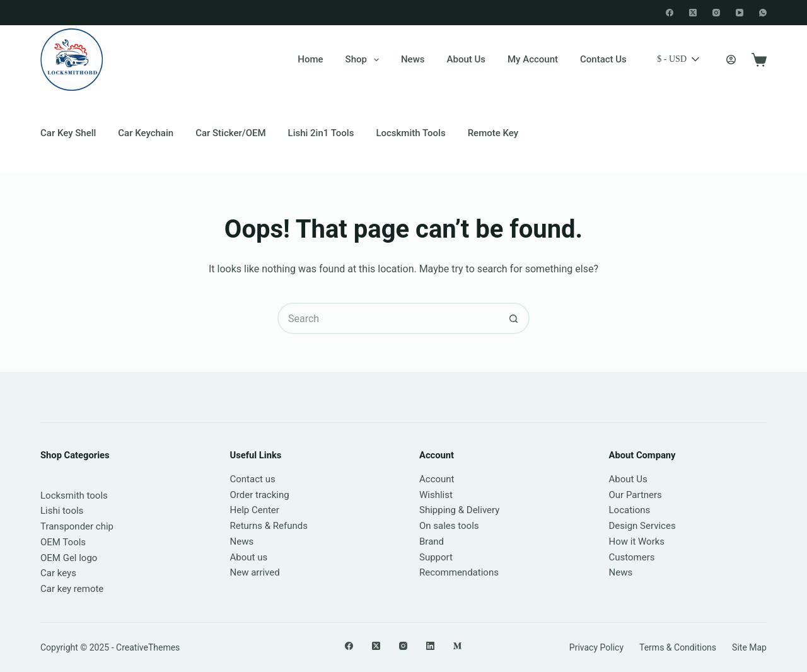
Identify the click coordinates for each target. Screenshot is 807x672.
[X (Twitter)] (693, 13)
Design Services (642, 526)
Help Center (255, 510)
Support (436, 557)
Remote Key (493, 133)
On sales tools (449, 526)
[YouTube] (740, 13)
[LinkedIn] (430, 646)
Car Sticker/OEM (230, 133)
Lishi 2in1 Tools (321, 133)
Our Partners (636, 495)
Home (310, 59)
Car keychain (146, 133)
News (413, 59)
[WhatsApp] (763, 13)
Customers (632, 557)
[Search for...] (388, 318)
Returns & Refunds (269, 526)
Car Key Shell (68, 133)
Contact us (253, 479)
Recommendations (459, 572)
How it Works (637, 542)
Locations (630, 510)
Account (437, 479)
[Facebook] (670, 13)
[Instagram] (716, 13)
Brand (432, 542)
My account (533, 59)
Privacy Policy (596, 647)
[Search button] (514, 318)
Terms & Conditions (678, 647)
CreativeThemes (148, 647)
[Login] (731, 60)
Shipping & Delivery (459, 510)
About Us (467, 59)
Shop (365, 60)
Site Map (749, 647)
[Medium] (457, 646)
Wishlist (436, 495)
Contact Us (603, 59)
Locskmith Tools (410, 133)
